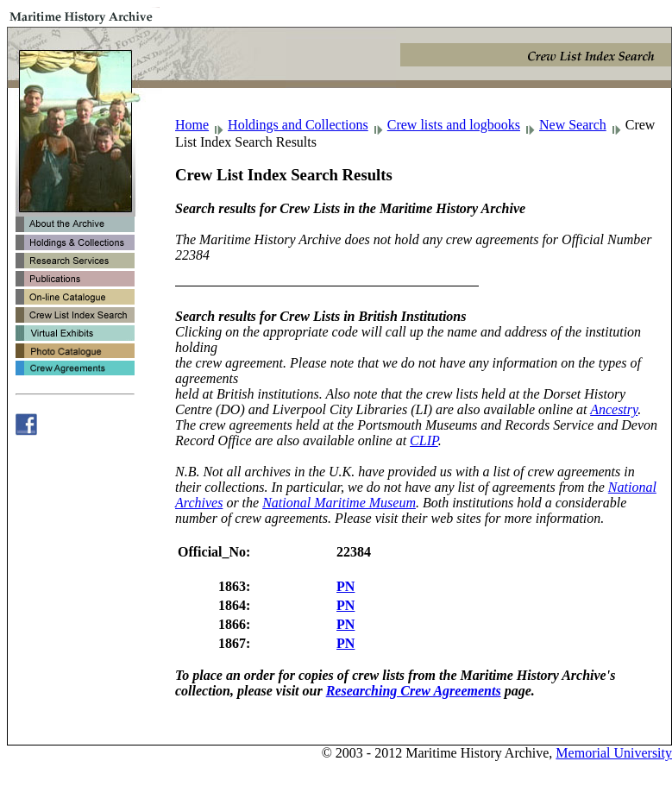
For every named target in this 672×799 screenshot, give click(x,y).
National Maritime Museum (339, 503)
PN (345, 586)
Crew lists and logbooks (454, 125)
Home (192, 125)
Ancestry (614, 409)
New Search (573, 125)
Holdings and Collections (298, 125)
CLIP (424, 440)
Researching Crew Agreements (414, 691)
